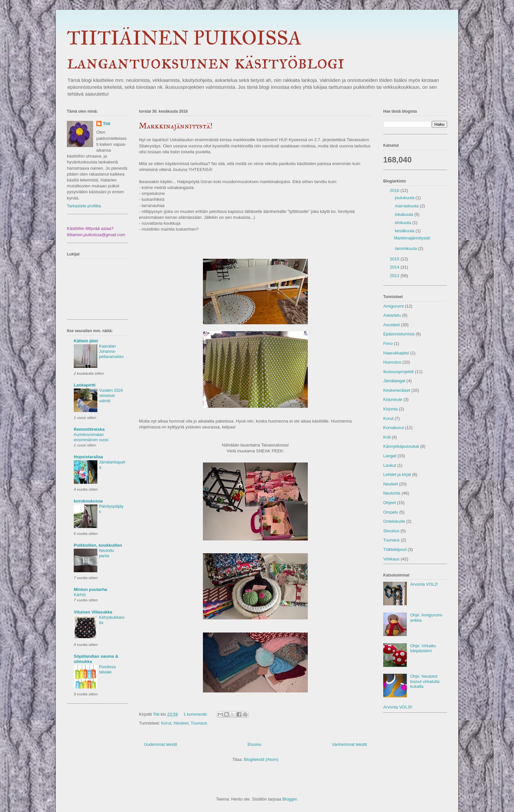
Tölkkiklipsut (395, 549)
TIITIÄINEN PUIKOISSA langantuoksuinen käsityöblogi (206, 50)
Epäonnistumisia (399, 334)
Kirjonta (390, 409)
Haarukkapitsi (396, 353)
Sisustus (391, 531)
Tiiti (107, 124)
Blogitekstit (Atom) (261, 759)
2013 (395, 276)
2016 (395, 190)
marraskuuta (407, 206)
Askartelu (392, 315)
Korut (166, 723)
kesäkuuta (405, 231)
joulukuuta (405, 198)
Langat (390, 456)
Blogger (289, 799)
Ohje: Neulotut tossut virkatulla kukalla (425, 681)
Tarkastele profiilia (84, 206)
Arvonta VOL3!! (398, 707)
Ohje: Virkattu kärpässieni (423, 648)
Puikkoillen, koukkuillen (98, 545)
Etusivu (255, 744)
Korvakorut (394, 428)
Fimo (388, 343)
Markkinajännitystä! (176, 126)
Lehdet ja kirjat (397, 474)
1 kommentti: (196, 714)
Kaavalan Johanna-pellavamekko (111, 351)
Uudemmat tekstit (160, 744)
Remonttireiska (89, 429)
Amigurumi (393, 306)
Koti (387, 437)
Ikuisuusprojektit (398, 372)
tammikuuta (407, 248)
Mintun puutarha (90, 589)
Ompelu (391, 512)
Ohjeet (389, 503)
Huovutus (392, 362)
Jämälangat (394, 381)
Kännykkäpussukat (401, 446)
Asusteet (392, 325)
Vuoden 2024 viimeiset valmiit (111, 396)
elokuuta (404, 223)
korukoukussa (88, 501)
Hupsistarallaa (88, 457)
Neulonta (392, 493)
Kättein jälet (86, 341)
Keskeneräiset (397, 390)
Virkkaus (391, 559)
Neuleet (181, 723)
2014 (395, 267)
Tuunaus (199, 723)
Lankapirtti (85, 385)
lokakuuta (405, 214)
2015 (395, 259)
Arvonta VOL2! (424, 584)
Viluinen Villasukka (93, 612)
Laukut (390, 465)
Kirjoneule (393, 399)
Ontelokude (394, 521)
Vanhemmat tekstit (349, 744)
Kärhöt (80, 595)
